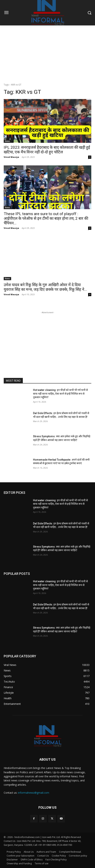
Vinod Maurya (11, 157)
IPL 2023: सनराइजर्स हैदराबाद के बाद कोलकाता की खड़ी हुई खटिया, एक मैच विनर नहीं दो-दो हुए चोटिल (47, 150)
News (7, 141)
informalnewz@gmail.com (34, 793)
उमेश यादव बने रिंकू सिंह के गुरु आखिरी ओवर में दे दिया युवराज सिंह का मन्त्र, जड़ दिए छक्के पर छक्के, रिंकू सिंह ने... (45, 287)
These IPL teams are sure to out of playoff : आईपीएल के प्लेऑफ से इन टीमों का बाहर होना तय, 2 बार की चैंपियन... (46, 218)
